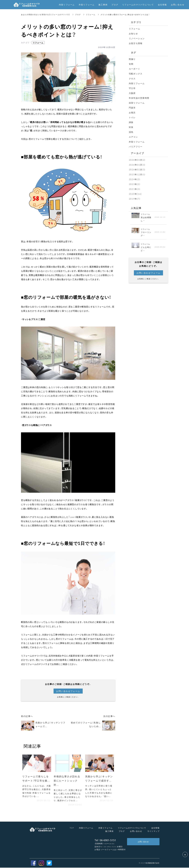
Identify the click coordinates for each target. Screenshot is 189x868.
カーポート (135, 69)
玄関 (131, 64)
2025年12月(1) (137, 174)
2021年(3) (135, 189)
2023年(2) (135, 184)
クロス (132, 78)
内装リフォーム (137, 83)
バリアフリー (136, 147)
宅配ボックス (136, 74)
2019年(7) (135, 199)
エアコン (133, 137)
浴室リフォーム (138, 103)
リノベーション (137, 38)
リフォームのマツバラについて (138, 5)
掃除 (131, 122)
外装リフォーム (137, 142)
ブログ (78, 14)
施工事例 (109, 831)
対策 (131, 127)
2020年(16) (135, 194)
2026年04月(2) (137, 160)
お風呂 (132, 113)
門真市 (132, 108)
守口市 (132, 88)
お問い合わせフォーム (68, 691)
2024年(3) (135, 179)
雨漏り (132, 59)
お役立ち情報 (136, 43)
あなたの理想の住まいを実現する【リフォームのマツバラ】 (45, 14)
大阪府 (132, 93)
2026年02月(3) (137, 170)
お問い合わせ (136, 831)
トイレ (132, 117)
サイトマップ (153, 831)
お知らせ (133, 34)
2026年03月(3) (137, 165)
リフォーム (91, 14)
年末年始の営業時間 (139, 98)
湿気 (131, 132)
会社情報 (155, 828)
